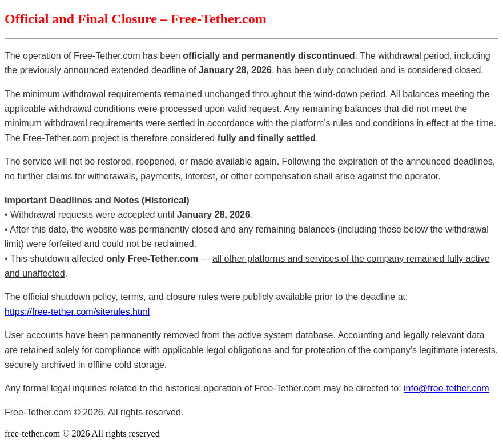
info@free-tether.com (446, 388)
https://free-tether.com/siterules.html (77, 312)
